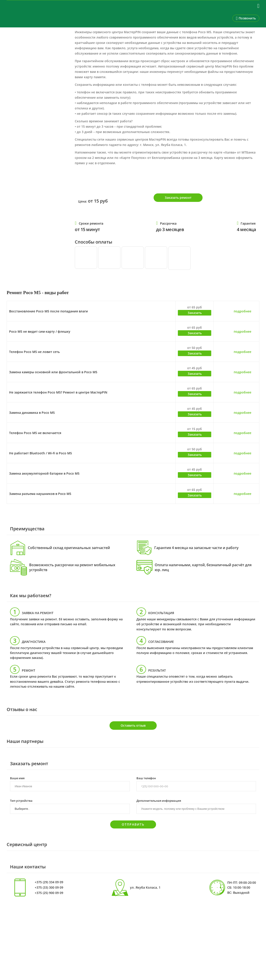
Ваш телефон (146, 778)
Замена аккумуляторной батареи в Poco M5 (44, 473)
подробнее (243, 311)
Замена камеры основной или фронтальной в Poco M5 (53, 372)
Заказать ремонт (178, 198)
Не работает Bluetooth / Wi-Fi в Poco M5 (41, 453)
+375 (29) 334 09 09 (49, 882)
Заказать (195, 313)
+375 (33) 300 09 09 (49, 888)
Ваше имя (17, 778)
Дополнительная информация (159, 800)
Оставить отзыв (133, 725)
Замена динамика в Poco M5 (32, 413)
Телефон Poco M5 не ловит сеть (34, 352)
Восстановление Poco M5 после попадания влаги (49, 311)
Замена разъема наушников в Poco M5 (40, 494)
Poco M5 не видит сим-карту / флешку (40, 331)
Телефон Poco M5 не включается (35, 433)
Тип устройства (21, 800)
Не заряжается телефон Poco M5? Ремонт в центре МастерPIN (58, 392)
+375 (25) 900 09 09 (49, 893)
